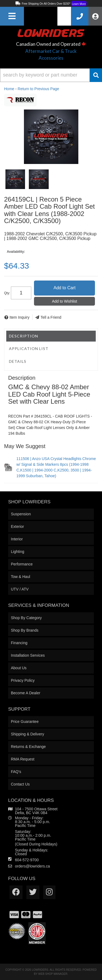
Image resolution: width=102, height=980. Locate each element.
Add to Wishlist (65, 301)
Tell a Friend (51, 317)
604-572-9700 (27, 860)
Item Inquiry (19, 317)
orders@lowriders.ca (33, 866)
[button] (51, 75)
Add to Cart (65, 288)
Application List (29, 349)
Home (9, 89)
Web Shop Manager (53, 974)
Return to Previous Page (38, 89)
